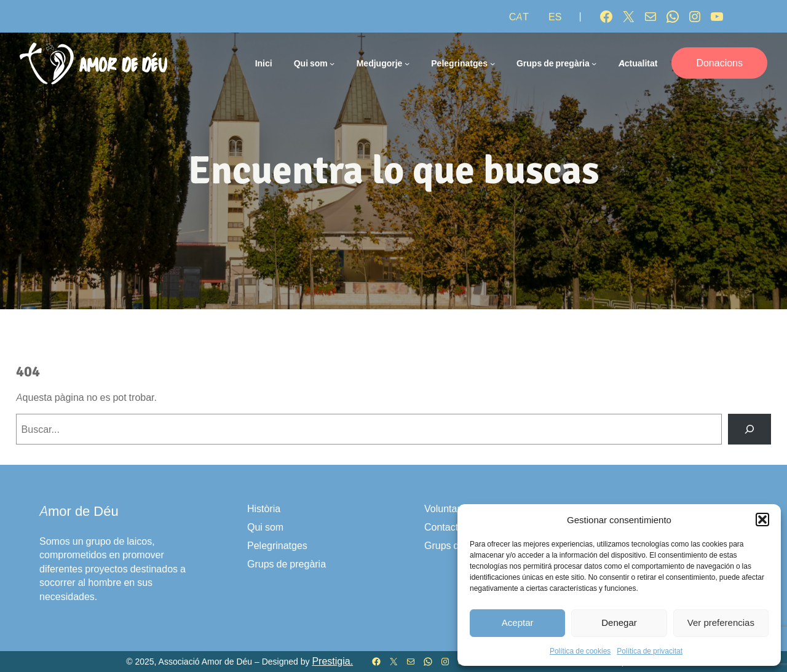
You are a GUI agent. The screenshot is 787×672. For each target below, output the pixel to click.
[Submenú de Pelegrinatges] (492, 63)
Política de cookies (580, 651)
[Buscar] (750, 429)
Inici (264, 63)
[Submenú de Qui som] (332, 63)
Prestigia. (332, 661)
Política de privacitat (650, 651)
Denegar (619, 623)
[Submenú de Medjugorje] (407, 63)
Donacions (719, 63)
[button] (762, 520)
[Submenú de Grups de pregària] (594, 63)
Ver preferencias (721, 623)
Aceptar (518, 623)
